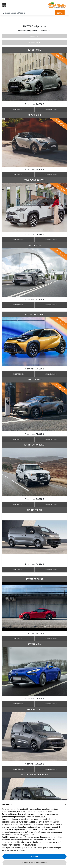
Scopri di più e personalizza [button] (34, 863)
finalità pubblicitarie (29, 830)
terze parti (43, 820)
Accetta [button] (34, 857)
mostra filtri (34, 42)
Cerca (60, 13)
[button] (66, 805)
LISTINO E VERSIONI (51, 109)
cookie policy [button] (40, 818)
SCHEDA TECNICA (18, 109)
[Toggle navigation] (4, 5)
